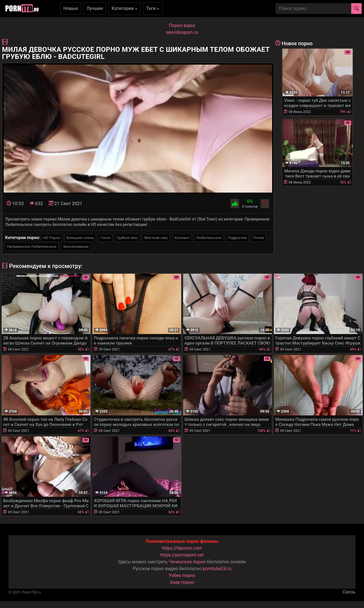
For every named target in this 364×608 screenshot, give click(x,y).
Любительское (209, 238)
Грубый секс (127, 238)
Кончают (182, 238)
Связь (349, 592)
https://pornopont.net (182, 555)
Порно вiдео (182, 25)
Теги (153, 8)
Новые (71, 8)
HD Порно (52, 238)
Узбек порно (182, 575)
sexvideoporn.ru (182, 32)
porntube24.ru (217, 569)
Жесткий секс (156, 238)
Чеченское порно (187, 562)
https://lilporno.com (182, 548)
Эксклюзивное (76, 247)
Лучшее (95, 8)
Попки (259, 238)
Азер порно (182, 582)
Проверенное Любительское (32, 247)
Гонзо (105, 238)
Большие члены (80, 238)
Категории (125, 8)
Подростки (237, 238)
